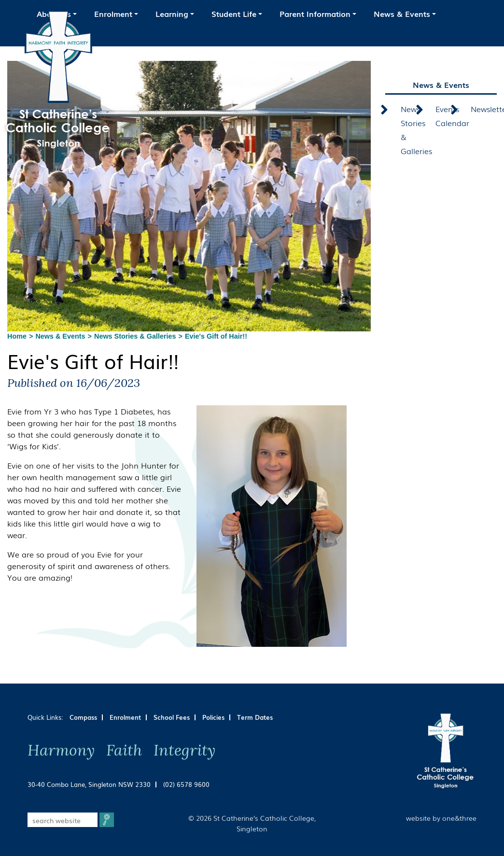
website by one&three (441, 818)
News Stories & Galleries (135, 336)
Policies (213, 717)
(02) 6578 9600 (186, 784)
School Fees (172, 717)
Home (17, 336)
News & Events (60, 336)
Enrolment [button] (113, 14)
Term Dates (255, 717)
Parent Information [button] (315, 14)
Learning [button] (172, 14)
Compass (83, 717)
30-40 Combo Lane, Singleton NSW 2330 (89, 784)
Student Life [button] (234, 14)
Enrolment (125, 717)
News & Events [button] (402, 14)
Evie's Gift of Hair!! (216, 336)
